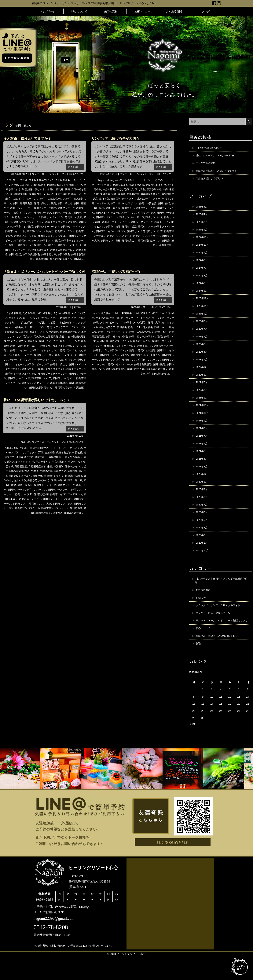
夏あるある (41, 476)
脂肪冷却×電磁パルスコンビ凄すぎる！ (219, 172)
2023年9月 (202, 320)
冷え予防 (154, 189)
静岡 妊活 (111, 208)
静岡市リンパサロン (49, 250)
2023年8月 (202, 328)
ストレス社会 (21, 180)
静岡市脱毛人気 (142, 378)
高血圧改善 (165, 250)
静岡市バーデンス (55, 236)
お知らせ (78, 312)
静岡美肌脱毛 (141, 383)
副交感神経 (79, 185)
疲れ (40, 189)
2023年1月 (202, 368)
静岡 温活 (126, 208)
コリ (9, 180)
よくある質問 (174, 11)
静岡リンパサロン (25, 217)
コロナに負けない (43, 462)
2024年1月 (202, 296)
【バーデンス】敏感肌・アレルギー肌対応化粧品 (222, 597)
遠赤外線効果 (22, 499)
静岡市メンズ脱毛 (48, 245)
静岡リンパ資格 (137, 222)
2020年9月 (202, 503)
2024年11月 (203, 240)
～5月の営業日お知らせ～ (211, 148)
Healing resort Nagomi (106, 180)
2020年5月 (202, 535)
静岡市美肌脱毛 (44, 259)
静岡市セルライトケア (56, 231)
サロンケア (20, 322)
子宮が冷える (64, 476)
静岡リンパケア (102, 217)
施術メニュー (142, 11)
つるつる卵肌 (46, 318)
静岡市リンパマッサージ (23, 254)
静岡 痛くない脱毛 (73, 203)
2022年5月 (202, 392)
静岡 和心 (115, 341)
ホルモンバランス (20, 466)
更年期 (34, 480)
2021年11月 (203, 416)
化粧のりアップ (70, 336)
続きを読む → (75, 167)
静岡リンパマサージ (73, 364)
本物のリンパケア (45, 341)
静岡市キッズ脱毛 (139, 355)
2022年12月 (203, 376)
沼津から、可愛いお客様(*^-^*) (118, 276)
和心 (122, 332)
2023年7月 (202, 336)
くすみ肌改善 (14, 318)
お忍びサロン (23, 462)
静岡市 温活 (101, 231)
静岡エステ (158, 208)
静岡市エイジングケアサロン (37, 226)
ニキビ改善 (110, 322)
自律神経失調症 (34, 194)
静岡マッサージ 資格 (46, 213)
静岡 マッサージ (126, 203)
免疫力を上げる (164, 185)
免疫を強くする (38, 471)
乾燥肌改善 (41, 336)
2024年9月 (202, 256)
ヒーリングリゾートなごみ (151, 180)
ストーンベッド (38, 322)
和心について (79, 11)
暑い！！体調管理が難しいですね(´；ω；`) (40, 414)
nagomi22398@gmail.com (56, 943)
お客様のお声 (204, 607)
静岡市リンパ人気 (159, 240)
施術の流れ (111, 11)
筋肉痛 (71, 189)
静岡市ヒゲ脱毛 (76, 236)
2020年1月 (202, 559)
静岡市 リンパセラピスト (140, 226)
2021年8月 (202, 439)
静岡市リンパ (27, 250)
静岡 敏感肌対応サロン (23, 203)
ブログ (206, 11)
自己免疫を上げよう (55, 490)
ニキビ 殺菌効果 (69, 322)
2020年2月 (202, 551)
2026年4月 (202, 208)
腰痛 (79, 189)
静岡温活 (78, 264)
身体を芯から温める (155, 199)
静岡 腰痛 (55, 499)
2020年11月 (203, 495)
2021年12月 (203, 408)
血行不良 (125, 199)
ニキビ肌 (54, 327)
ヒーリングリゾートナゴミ (146, 322)
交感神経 (18, 185)
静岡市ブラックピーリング (56, 383)
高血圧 (82, 397)
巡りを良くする (20, 189)
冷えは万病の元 (138, 189)
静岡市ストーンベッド (27, 231)
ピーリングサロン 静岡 (62, 332)
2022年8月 (202, 384)
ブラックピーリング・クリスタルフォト (220, 623)
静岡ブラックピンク (47, 360)
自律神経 (74, 490)
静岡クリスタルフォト (21, 355)
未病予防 (108, 194)
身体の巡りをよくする (56, 494)
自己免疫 (37, 490)
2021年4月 (202, 471)
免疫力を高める (103, 189)
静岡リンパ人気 (44, 222)
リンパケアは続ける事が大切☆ (118, 138)
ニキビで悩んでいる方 (149, 318)
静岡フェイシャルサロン (144, 213)
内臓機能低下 (63, 185)
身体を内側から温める (58, 194)
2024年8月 (202, 264)
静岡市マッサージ (25, 245)
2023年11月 (203, 312)
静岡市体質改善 (48, 254)
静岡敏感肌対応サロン (41, 397)
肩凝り (18, 346)
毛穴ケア (62, 341)
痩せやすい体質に (55, 189)
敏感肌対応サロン (22, 341)
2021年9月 (202, 431)
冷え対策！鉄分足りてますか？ (30, 138)
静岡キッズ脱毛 (117, 346)
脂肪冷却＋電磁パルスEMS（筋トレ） (218, 659)
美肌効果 (24, 490)
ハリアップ (17, 332)
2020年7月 (202, 519)
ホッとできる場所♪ (207, 164)
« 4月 (192, 748)
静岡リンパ (68, 213)
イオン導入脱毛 (102, 318)
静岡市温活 (27, 259)
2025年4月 (202, 216)
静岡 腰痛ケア (31, 208)
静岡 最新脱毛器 (49, 203)
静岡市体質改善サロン (72, 254)
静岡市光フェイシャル (119, 374)
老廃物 (138, 194)
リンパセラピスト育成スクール (214, 631)
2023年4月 (202, 360)
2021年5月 (202, 463)
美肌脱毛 (143, 332)
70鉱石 (10, 462)
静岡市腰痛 (39, 264)
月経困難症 (46, 480)
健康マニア (20, 471)
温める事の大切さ (44, 485)
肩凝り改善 (150, 194)
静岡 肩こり (13, 208)
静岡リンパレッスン (21, 222)
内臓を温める (45, 185)
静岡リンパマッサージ (18, 369)
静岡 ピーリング (50, 199)
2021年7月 (202, 447)
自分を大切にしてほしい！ (212, 180)
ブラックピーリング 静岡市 (134, 327)
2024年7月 (202, 272)
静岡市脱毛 (79, 259)
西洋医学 (137, 199)
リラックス (39, 466)
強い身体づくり (19, 480)
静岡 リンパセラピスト (153, 203)
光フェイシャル (108, 332)
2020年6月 (202, 527)
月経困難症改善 (63, 480)
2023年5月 (202, 352)
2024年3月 (202, 280)
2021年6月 (202, 455)
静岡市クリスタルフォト (49, 378)
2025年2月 (202, 224)
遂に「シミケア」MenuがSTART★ (217, 156)
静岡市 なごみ (109, 350)
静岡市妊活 (12, 259)
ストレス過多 (66, 180)
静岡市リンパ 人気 (25, 387)
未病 (99, 194)
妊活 (7, 189)
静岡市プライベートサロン (131, 364)
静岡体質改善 (24, 513)
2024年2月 (202, 288)
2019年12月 (203, 567)
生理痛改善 (79, 485)
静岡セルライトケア (54, 208)
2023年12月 (203, 304)
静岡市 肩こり (52, 374)
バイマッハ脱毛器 (35, 332)
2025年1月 (202, 232)
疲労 (130, 194)
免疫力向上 (55, 471)
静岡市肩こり (63, 259)
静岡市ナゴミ (159, 355)
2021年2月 (202, 479)
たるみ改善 (30, 318)
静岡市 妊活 (165, 226)
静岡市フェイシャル (16, 240)
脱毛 (169, 312)
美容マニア (11, 490)
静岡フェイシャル (117, 213)
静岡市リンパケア (134, 236)
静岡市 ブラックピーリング (137, 350)
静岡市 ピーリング (29, 374)
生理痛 (67, 485)
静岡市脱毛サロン (21, 264)
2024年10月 (203, 248)
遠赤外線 (74, 346)
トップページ (48, 11)
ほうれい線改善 (65, 318)
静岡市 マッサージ (111, 226)
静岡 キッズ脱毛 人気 (24, 199)
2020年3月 (202, 543)
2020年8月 (202, 511)
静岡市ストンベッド (17, 517)
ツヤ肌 (53, 322)
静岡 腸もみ (71, 499)
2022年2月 (202, 400)
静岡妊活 (60, 222)
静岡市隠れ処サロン (60, 264)
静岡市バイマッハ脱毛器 (28, 236)
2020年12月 (203, 487)
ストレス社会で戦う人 (43, 180)
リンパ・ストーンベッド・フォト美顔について (56, 174)
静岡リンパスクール (49, 217)
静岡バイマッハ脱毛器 (49, 355)
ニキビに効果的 (38, 327)
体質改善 (31, 185)
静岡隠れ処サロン (66, 397)
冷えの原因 (121, 189)
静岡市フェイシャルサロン (45, 240)
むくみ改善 (127, 180)
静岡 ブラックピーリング (143, 336)
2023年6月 (202, 344)
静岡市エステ (64, 226)
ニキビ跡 (66, 327)
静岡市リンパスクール (18, 392)
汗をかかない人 (22, 485)
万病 (50, 466)
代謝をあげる (128, 185)
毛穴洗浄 (74, 341)
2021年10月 (203, 424)
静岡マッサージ (22, 213)
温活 (34, 189)
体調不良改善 (145, 185)
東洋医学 (120, 194)
